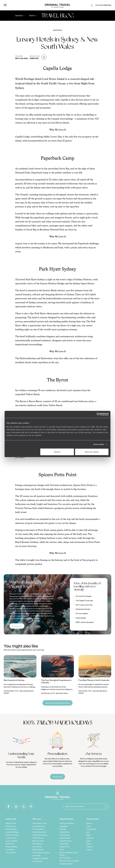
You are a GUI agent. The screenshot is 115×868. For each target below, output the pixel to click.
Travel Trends (11, 852)
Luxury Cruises (11, 838)
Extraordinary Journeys (41, 852)
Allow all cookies (92, 452)
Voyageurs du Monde (40, 858)
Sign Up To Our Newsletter (69, 861)
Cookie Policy (64, 832)
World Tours (10, 844)
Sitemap (62, 829)
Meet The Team (38, 841)
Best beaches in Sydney (14, 680)
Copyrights (63, 826)
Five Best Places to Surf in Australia (94, 680)
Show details (99, 444)
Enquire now (17, 626)
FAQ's (62, 849)
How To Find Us (65, 858)
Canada (89, 849)
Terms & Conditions (67, 823)
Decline (57, 452)
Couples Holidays (12, 832)
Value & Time (64, 847)
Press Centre (37, 861)
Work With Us (38, 844)
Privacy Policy (65, 835)
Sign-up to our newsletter (75, 806)
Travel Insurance (66, 841)
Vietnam (89, 847)
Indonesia (90, 838)
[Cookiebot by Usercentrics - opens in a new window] (98, 414)
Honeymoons (11, 826)
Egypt (88, 835)
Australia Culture (62, 693)
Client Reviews (65, 838)
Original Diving (38, 849)
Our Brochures (38, 838)
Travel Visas (64, 844)
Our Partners (37, 847)
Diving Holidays (11, 847)
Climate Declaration (40, 835)
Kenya (89, 844)
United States (91, 829)
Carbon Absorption (40, 832)
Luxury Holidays (12, 841)
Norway (89, 823)
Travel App (36, 855)
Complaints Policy (66, 864)
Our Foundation (38, 829)
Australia (57, 30)
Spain (88, 841)
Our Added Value (39, 826)
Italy (88, 832)
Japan (89, 826)
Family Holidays (11, 829)
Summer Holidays (12, 835)
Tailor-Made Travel (39, 823)
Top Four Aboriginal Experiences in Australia (56, 681)
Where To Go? (11, 823)
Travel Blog (10, 849)
